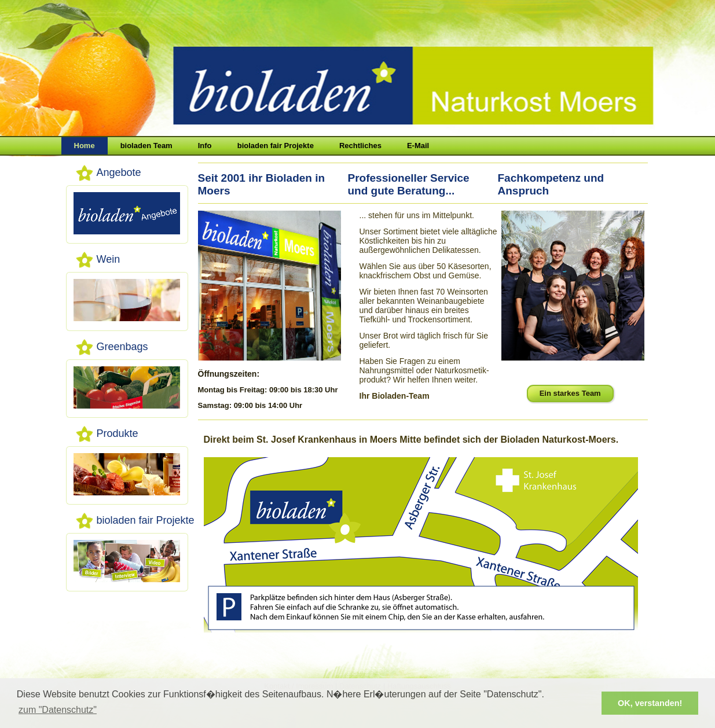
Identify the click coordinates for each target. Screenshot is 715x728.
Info (205, 146)
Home (85, 146)
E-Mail (418, 146)
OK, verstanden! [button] (650, 703)
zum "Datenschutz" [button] (58, 710)
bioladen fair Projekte (276, 146)
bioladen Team (146, 146)
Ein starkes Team (570, 393)
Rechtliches (360, 146)
